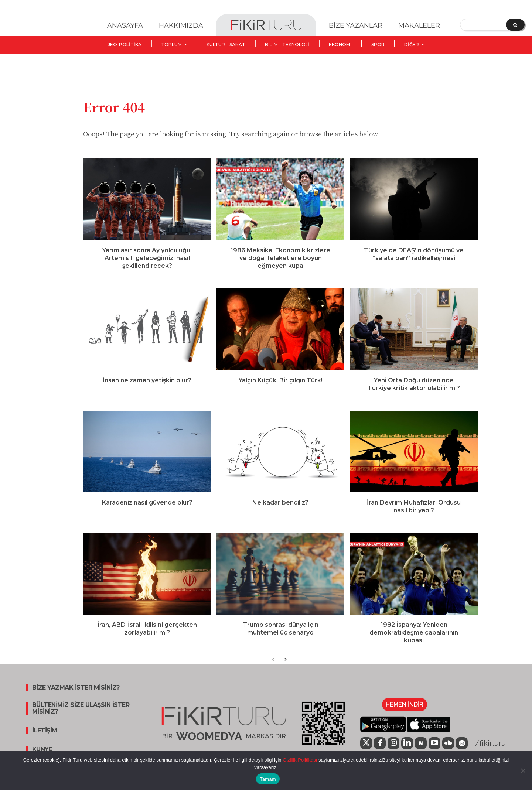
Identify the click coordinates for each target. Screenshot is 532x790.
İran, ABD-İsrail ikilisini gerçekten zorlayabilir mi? (147, 636)
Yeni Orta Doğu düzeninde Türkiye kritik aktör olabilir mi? (414, 391)
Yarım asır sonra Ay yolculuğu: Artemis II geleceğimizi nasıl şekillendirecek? (147, 265)
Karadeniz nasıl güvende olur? (147, 509)
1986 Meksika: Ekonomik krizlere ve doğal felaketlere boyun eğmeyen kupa (280, 265)
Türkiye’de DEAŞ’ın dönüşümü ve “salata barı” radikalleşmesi (414, 261)
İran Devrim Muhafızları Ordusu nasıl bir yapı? (414, 513)
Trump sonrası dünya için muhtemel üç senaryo (281, 636)
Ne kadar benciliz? (280, 509)
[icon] (421, 750)
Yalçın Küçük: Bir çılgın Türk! (281, 387)
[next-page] (285, 667)
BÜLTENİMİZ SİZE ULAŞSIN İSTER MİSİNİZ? (81, 716)
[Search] (515, 25)
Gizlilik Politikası (299, 760)
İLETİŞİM (45, 738)
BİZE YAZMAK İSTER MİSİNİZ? (76, 695)
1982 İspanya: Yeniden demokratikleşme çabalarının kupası (414, 639)
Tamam (268, 779)
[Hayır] (523, 770)
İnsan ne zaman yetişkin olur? (147, 387)
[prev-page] (273, 667)
